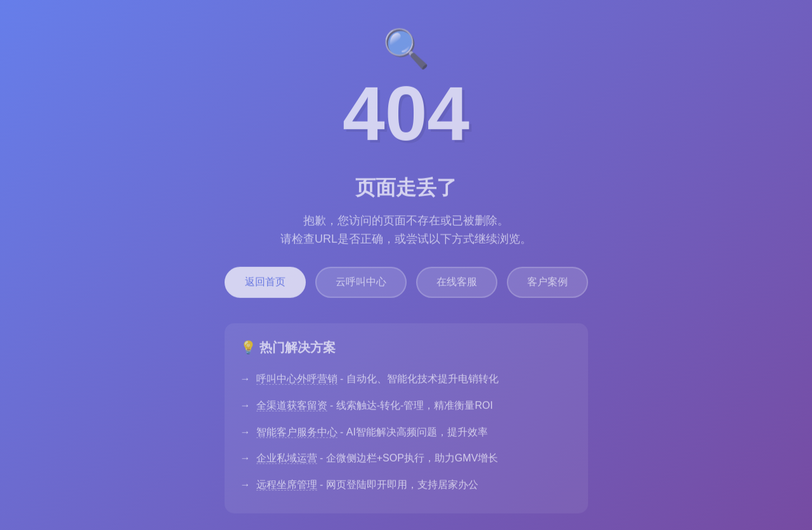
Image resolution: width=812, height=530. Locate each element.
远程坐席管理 (287, 489)
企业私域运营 (287, 462)
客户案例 (547, 286)
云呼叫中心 (361, 286)
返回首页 (265, 286)
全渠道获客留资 (292, 410)
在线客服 (457, 286)
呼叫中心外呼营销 (297, 383)
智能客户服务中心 (297, 436)
